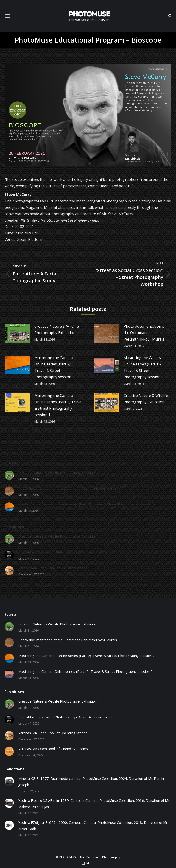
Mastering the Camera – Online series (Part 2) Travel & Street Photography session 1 (58, 405)
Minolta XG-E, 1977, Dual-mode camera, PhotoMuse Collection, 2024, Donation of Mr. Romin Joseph (91, 781)
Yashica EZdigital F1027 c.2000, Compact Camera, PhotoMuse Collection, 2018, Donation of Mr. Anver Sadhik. (93, 825)
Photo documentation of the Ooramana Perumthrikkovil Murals (145, 333)
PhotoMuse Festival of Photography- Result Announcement (65, 552)
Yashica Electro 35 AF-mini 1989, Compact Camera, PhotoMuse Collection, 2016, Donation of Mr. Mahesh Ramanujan (94, 803)
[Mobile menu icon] (8, 16)
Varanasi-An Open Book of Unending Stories (53, 568)
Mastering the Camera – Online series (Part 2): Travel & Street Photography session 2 (55, 367)
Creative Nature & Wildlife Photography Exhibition (57, 330)
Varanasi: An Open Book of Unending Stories (53, 749)
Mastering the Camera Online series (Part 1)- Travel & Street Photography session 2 (143, 367)
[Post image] (17, 333)
